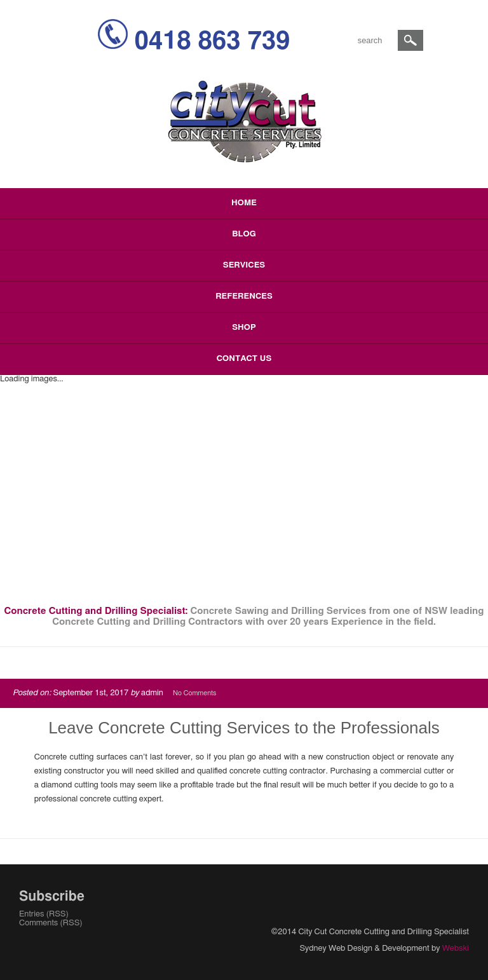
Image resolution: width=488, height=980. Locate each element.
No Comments (194, 693)
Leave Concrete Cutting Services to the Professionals (244, 728)
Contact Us (244, 359)
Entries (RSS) (44, 914)
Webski (456, 949)
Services (244, 265)
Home (244, 203)
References (244, 296)
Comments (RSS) (51, 923)
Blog (244, 234)
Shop (244, 328)
